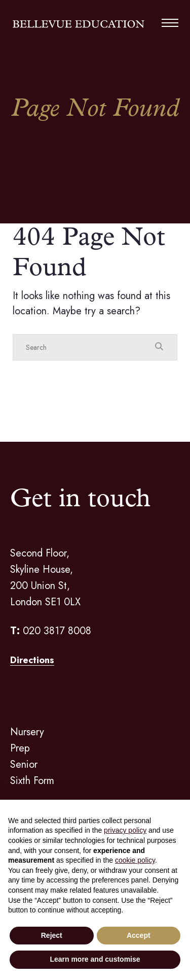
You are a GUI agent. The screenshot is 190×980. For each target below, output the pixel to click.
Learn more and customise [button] (95, 959)
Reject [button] (52, 935)
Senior (24, 764)
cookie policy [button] (135, 860)
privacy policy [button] (125, 830)
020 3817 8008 (57, 631)
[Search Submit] (159, 347)
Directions (32, 660)
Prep (20, 748)
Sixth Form (32, 781)
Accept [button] (139, 935)
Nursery (27, 732)
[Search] (85, 347)
